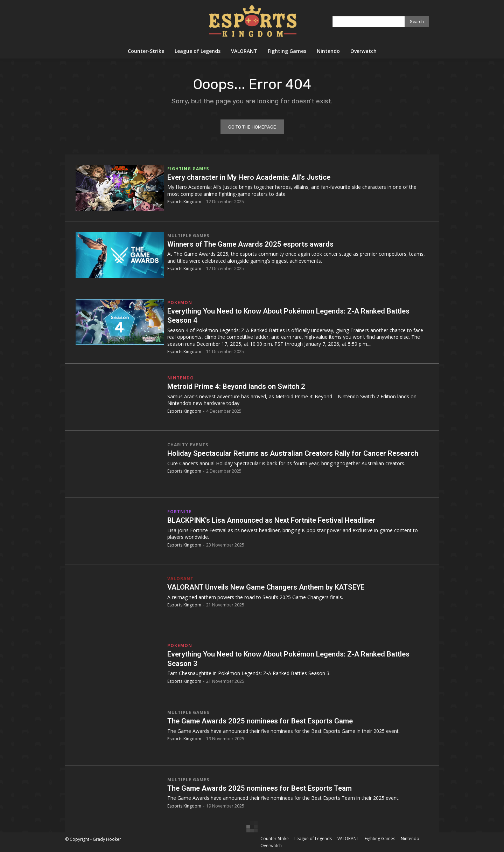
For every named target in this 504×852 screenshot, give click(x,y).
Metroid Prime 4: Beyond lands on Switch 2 (241, 386)
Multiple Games (188, 236)
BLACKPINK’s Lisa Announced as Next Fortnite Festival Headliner (279, 520)
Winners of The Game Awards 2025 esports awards (256, 244)
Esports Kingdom (184, 202)
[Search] (417, 22)
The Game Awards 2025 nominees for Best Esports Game (267, 721)
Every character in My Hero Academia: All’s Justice (254, 177)
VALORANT (180, 579)
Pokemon (180, 303)
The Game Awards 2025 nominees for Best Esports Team (267, 788)
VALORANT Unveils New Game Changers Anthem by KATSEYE (273, 587)
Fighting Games (188, 169)
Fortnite (180, 512)
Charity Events (188, 445)
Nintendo (181, 378)
